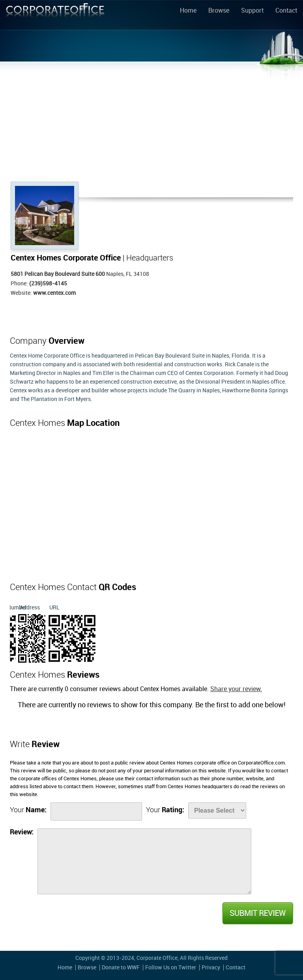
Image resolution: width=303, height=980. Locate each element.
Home (188, 11)
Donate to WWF (121, 968)
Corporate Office (55, 16)
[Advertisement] (151, 122)
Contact (286, 11)
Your (28, 810)
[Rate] (217, 810)
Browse (219, 11)
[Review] (144, 861)
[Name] (96, 811)
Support (252, 11)
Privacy (211, 968)
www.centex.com (54, 293)
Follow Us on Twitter (171, 968)
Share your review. (236, 689)
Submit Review (257, 913)
